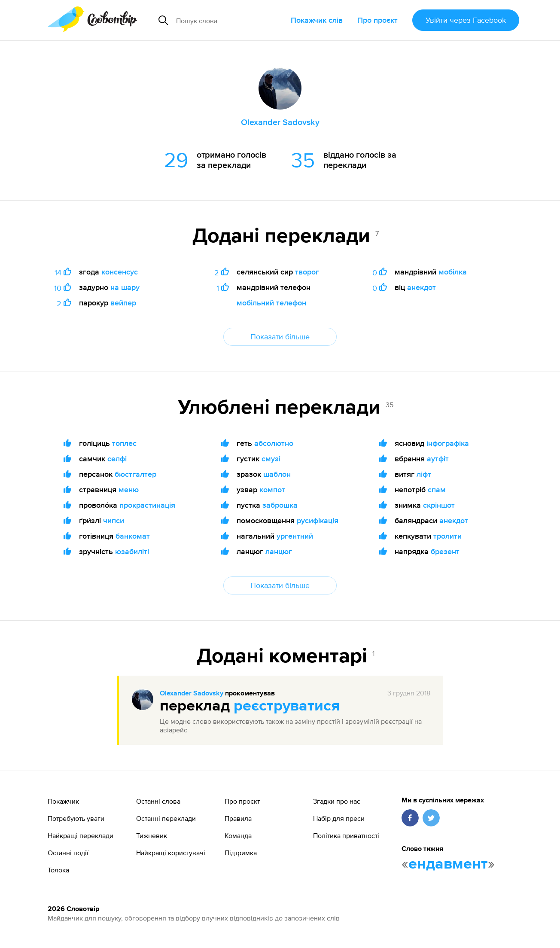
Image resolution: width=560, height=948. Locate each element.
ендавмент (448, 864)
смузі (271, 459)
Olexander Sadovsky (192, 694)
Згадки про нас (337, 801)
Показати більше (280, 337)
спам (437, 489)
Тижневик (152, 835)
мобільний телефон (271, 303)
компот (272, 489)
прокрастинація (147, 505)
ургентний (295, 536)
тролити (447, 536)
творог (307, 272)
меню (129, 489)
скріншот (439, 505)
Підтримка (241, 853)
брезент (445, 551)
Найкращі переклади (81, 835)
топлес (124, 443)
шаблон (277, 474)
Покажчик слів (317, 20)
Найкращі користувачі (171, 853)
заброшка (280, 505)
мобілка (453, 272)
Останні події (68, 853)
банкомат (133, 536)
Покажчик (63, 801)
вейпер (123, 303)
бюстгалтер (135, 474)
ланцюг (279, 551)
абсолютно (274, 443)
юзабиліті (132, 551)
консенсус (120, 272)
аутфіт (438, 459)
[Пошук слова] (230, 20)
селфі (117, 459)
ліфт (424, 474)
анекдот (422, 287)
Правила (238, 818)
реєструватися (287, 706)
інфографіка (448, 443)
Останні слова (158, 801)
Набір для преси (339, 818)
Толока (58, 870)
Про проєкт (377, 20)
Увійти (466, 20)
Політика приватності (346, 835)
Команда (238, 835)
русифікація (318, 520)
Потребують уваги (76, 818)
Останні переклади (166, 818)
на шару (125, 287)
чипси (114, 520)
